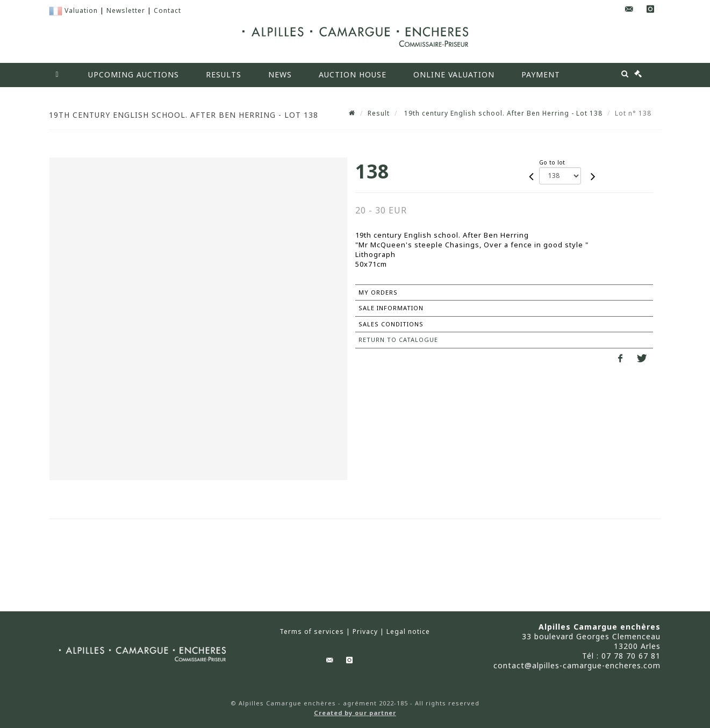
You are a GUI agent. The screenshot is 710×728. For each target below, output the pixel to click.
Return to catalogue (398, 340)
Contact (167, 10)
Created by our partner (355, 713)
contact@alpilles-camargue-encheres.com (577, 665)
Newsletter (126, 10)
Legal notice (408, 632)
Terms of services (312, 632)
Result (379, 113)
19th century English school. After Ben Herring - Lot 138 (502, 113)
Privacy (365, 632)
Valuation (81, 10)
